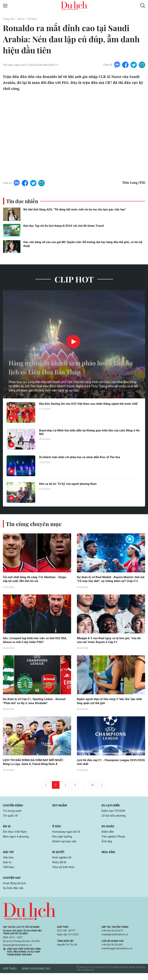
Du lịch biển (111, 811)
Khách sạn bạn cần (65, 847)
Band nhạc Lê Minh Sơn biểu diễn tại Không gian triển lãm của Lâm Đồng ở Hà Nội (90, 432)
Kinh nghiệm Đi (63, 864)
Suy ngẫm (60, 811)
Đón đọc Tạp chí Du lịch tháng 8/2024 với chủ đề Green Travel (63, 226)
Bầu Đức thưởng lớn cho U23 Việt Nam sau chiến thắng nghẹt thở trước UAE (88, 406)
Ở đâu (57, 832)
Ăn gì (7, 832)
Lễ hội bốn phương (114, 821)
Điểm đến (108, 837)
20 (92, 790)
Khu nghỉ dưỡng (63, 842)
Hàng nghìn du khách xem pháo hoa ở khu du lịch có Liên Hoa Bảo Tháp (69, 367)
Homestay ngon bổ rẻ (67, 837)
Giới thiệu (10, 976)
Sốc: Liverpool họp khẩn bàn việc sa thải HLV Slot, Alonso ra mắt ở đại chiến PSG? (34, 645)
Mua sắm (109, 858)
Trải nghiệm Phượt (114, 842)
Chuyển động (13, 811)
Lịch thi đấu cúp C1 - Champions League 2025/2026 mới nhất (105, 767)
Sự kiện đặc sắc (14, 895)
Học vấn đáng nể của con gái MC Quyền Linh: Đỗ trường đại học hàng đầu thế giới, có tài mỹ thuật (83, 244)
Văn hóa (9, 864)
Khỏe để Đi (60, 869)
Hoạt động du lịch (15, 890)
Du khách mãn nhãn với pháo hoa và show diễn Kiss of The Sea (83, 457)
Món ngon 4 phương (17, 842)
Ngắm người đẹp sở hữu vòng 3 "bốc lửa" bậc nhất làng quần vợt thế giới (108, 706)
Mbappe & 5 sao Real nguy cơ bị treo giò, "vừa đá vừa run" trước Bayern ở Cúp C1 (111, 645)
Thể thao (34, 19)
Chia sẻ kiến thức (64, 874)
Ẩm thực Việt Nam (15, 837)
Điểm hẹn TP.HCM (114, 816)
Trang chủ (9, 19)
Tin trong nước (13, 816)
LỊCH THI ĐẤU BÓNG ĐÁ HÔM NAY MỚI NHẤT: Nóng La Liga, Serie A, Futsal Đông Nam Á (35, 767)
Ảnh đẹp (107, 847)
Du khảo (108, 832)
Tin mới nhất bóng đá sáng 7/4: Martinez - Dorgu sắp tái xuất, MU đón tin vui (37, 579)
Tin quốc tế (11, 821)
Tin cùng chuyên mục (34, 524)
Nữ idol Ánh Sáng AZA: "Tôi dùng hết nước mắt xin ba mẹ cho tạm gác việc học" (75, 209)
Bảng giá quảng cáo (36, 976)
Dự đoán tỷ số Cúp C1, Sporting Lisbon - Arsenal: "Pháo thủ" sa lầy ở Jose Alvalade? (37, 706)
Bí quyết (59, 858)
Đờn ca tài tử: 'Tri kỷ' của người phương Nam (70, 484)
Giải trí (22, 19)
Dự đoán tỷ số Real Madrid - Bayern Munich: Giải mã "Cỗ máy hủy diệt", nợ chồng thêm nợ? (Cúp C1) (111, 581)
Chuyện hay (12, 884)
